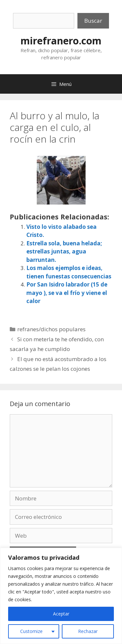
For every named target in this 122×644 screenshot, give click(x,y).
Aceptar (61, 614)
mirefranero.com (61, 41)
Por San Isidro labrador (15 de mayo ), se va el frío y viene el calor (67, 293)
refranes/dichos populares (51, 329)
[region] (61, 596)
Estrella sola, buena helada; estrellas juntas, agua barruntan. (64, 252)
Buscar (93, 21)
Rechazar (88, 631)
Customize (31, 631)
